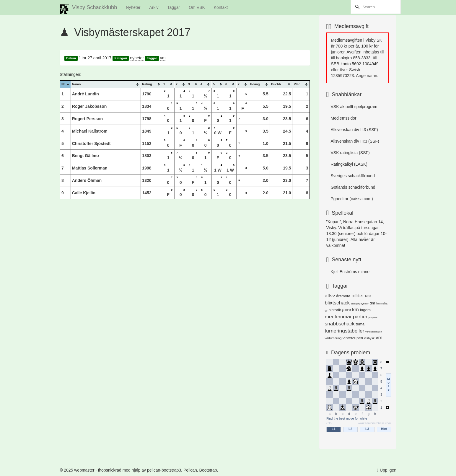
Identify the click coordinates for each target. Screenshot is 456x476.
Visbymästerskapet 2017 (132, 32)
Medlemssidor (344, 118)
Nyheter (133, 7)
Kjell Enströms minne (350, 272)
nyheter (137, 58)
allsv (330, 296)
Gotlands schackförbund (353, 187)
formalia (382, 303)
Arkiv (154, 7)
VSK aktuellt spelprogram (354, 107)
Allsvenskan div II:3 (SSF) (354, 130)
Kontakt (221, 7)
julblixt (346, 310)
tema (360, 324)
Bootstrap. (209, 470)
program (373, 318)
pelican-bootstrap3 (164, 470)
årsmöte (343, 296)
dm (373, 303)
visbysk (369, 338)
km (355, 309)
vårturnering (333, 338)
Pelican (190, 470)
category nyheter (360, 304)
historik (335, 310)
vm (163, 58)
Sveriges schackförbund (353, 176)
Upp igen (388, 470)
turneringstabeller (345, 331)
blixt (368, 296)
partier (360, 317)
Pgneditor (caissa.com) (352, 199)
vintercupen (353, 338)
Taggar (174, 7)
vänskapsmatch (374, 332)
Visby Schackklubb (88, 9)
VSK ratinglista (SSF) (350, 153)
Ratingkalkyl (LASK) (349, 164)
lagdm (365, 310)
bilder (358, 296)
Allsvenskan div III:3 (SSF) (355, 141)
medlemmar (338, 317)
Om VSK (197, 7)
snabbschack (340, 324)
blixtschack (337, 303)
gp (326, 310)
